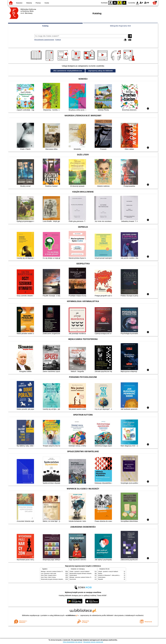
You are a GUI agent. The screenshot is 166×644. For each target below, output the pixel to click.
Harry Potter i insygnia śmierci (49, 575)
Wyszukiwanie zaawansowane (44, 40)
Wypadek (101, 579)
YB (120, 3)
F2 (147, 3)
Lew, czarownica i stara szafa (48, 573)
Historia (29, 3)
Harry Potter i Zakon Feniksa (48, 577)
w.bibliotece (72, 615)
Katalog (45, 26)
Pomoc (38, 3)
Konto (47, 3)
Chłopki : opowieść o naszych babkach (79, 572)
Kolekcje (58, 40)
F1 (141, 3)
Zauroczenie (73, 579)
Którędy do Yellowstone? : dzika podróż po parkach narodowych (115, 575)
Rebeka (100, 573)
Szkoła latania (73, 575)
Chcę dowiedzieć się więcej (73, 642)
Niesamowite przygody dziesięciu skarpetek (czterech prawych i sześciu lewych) (62, 579)
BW (115, 3)
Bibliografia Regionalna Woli (120, 26)
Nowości (19, 3)
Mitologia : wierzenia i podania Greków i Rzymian (54, 572)
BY (124, 3)
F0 (137, 3)
